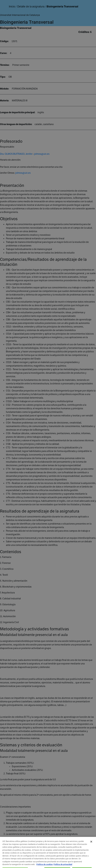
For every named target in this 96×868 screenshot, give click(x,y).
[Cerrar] (91, 845)
